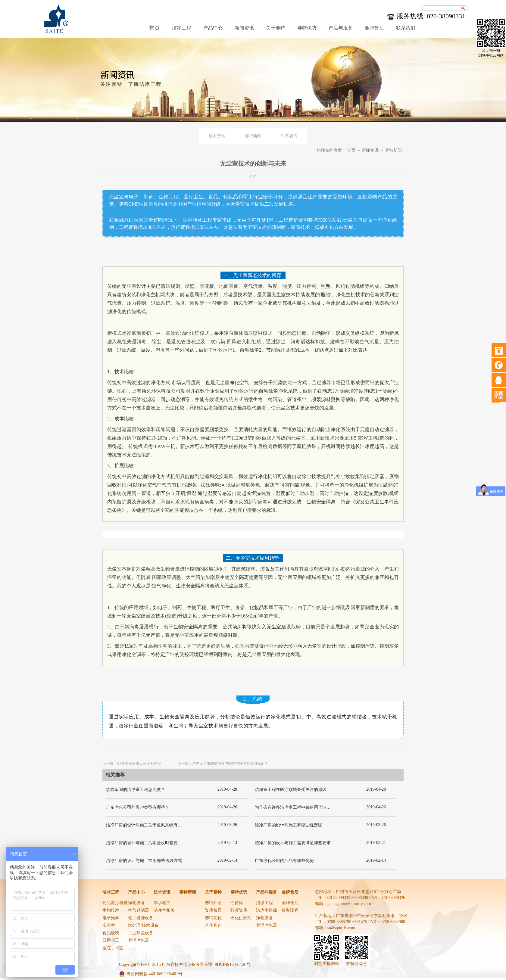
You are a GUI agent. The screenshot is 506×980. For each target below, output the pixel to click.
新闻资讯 (370, 150)
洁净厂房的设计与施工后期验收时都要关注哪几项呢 (155, 843)
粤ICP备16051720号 (233, 964)
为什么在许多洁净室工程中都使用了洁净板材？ (299, 807)
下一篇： (223, 764)
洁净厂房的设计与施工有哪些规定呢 (289, 825)
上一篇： (132, 764)
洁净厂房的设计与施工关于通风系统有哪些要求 (150, 825)
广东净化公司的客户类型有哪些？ (138, 807)
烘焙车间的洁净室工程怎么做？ (136, 790)
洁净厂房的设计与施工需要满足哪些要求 (293, 843)
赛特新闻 (393, 150)
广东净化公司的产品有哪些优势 (284, 861)
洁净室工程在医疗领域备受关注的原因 (291, 790)
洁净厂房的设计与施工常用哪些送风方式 (144, 861)
